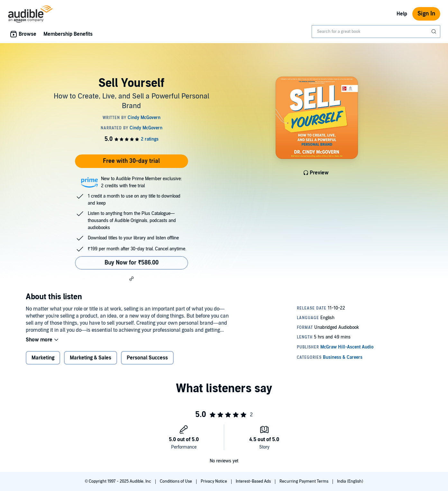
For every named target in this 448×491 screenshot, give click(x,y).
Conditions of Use (176, 481)
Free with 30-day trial (131, 161)
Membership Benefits (68, 34)
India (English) (350, 481)
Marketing (43, 358)
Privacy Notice (214, 481)
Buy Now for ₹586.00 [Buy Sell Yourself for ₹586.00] (132, 263)
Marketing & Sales (91, 358)
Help (402, 14)
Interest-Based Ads (254, 481)
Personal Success (147, 358)
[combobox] (376, 32)
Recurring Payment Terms (304, 481)
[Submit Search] (434, 32)
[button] (132, 278)
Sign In (426, 14)
